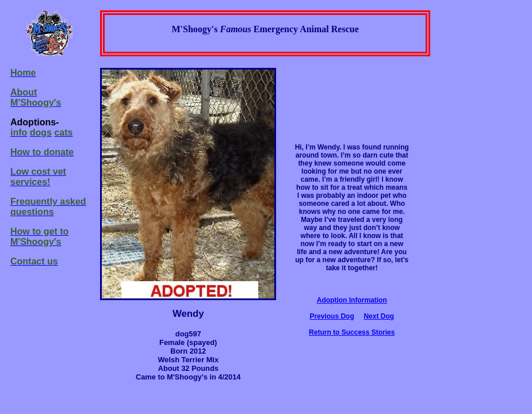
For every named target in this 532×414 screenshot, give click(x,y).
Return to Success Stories (352, 332)
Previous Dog (332, 316)
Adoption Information (352, 300)
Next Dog (379, 316)
